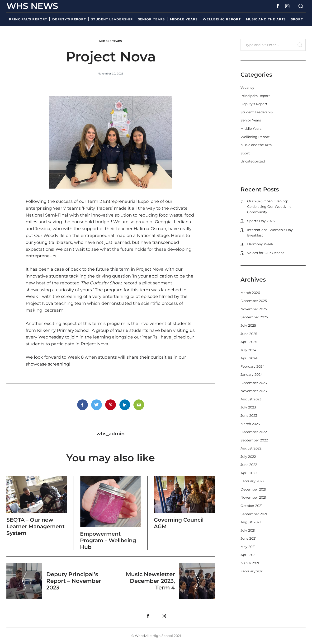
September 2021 (254, 514)
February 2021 (252, 571)
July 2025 (248, 325)
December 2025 (254, 301)
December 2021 (253, 489)
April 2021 (248, 555)
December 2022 (254, 432)
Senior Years (151, 19)
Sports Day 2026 (261, 221)
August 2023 (251, 399)
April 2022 (249, 473)
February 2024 (253, 366)
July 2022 (248, 457)
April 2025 (249, 342)
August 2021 (251, 522)
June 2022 (249, 465)
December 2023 (254, 383)
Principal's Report (255, 96)
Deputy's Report (254, 104)
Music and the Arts (266, 19)
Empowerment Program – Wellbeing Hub (110, 540)
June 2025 (249, 334)
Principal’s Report (28, 19)
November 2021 (253, 497)
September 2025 (254, 317)
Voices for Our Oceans (266, 253)
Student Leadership (112, 19)
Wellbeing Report (222, 19)
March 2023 (250, 424)
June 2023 (249, 416)
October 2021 (251, 506)
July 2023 (248, 407)
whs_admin (111, 433)
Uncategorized (253, 161)
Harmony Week (260, 244)
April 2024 (249, 358)
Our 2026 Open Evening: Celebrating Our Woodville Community (269, 207)
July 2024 (248, 350)
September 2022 (254, 440)
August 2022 (251, 448)
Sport (297, 19)
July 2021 (248, 530)
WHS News (32, 6)
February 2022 (252, 481)
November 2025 (254, 309)
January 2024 (252, 375)
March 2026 (250, 293)
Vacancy (247, 88)
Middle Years (184, 19)
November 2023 (254, 391)
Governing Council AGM (180, 522)
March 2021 (250, 563)
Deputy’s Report (69, 19)
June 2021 (248, 538)
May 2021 (248, 547)
